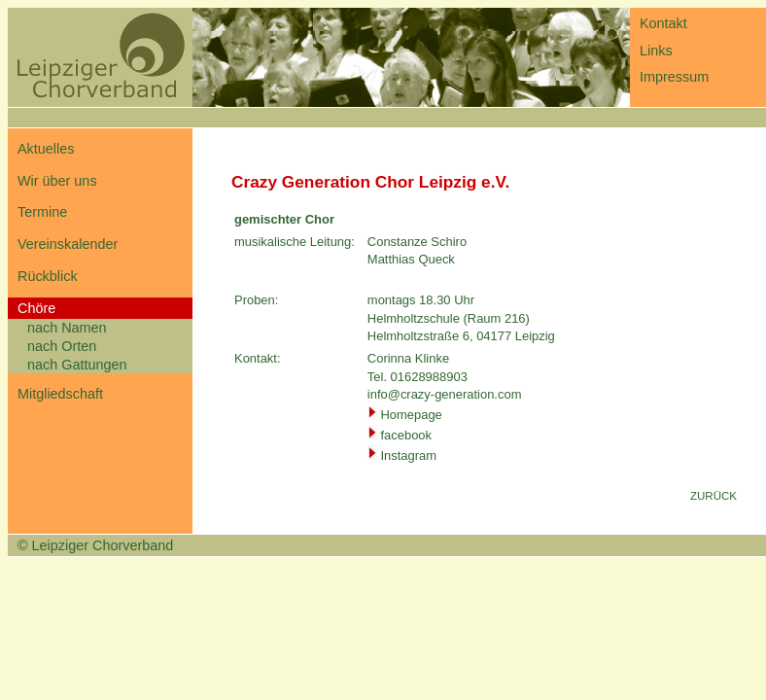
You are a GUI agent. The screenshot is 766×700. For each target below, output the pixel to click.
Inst (390, 455)
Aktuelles (46, 149)
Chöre (36, 308)
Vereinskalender (68, 244)
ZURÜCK (714, 496)
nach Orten (62, 346)
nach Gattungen (77, 365)
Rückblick (48, 276)
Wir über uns (57, 181)
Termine (42, 212)
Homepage (411, 415)
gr (414, 455)
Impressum (674, 77)
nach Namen (67, 328)
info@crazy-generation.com (445, 394)
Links (656, 51)
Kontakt (663, 23)
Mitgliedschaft (60, 394)
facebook (406, 435)
